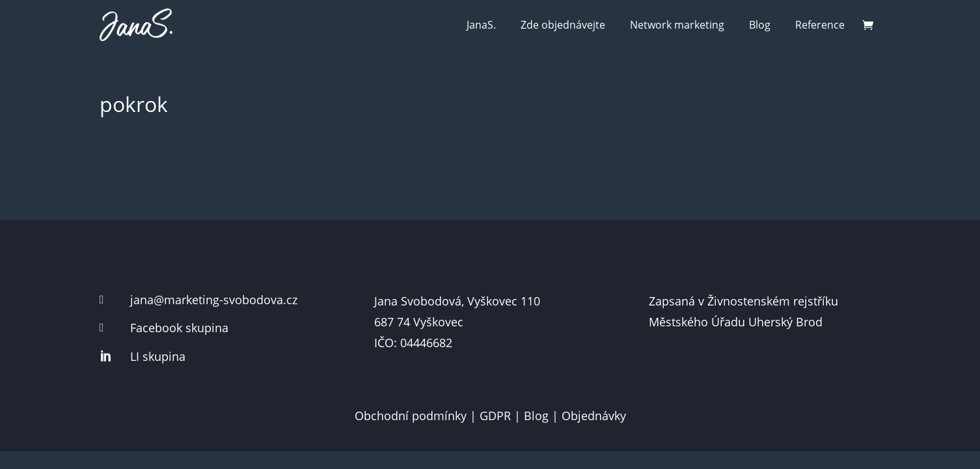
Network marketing (677, 25)
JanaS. (481, 25)
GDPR (495, 416)
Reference (820, 25)
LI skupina (158, 356)
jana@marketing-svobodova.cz (214, 300)
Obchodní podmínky (411, 416)
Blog (760, 25)
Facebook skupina (179, 328)
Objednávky (594, 416)
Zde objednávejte (563, 25)
